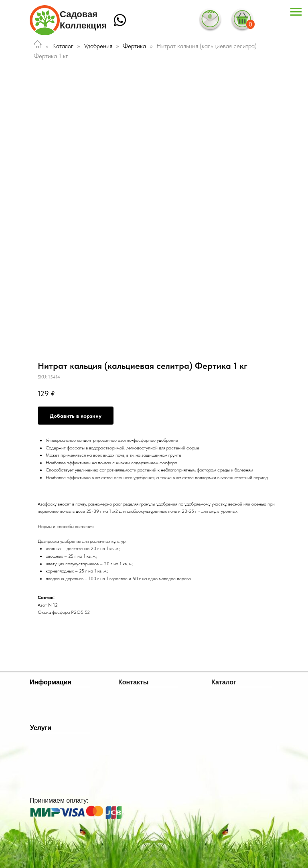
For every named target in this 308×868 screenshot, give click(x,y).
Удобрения (98, 46)
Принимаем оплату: (59, 800)
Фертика (135, 46)
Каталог (63, 46)
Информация (51, 682)
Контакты (133, 682)
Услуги (41, 728)
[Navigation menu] (296, 12)
